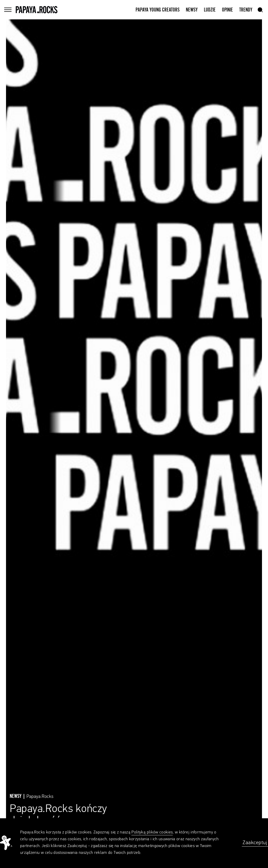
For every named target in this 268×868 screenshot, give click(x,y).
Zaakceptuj (255, 843)
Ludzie (210, 10)
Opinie (227, 10)
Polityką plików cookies (152, 832)
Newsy (192, 10)
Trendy (246, 10)
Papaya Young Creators (158, 10)
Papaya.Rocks (40, 797)
